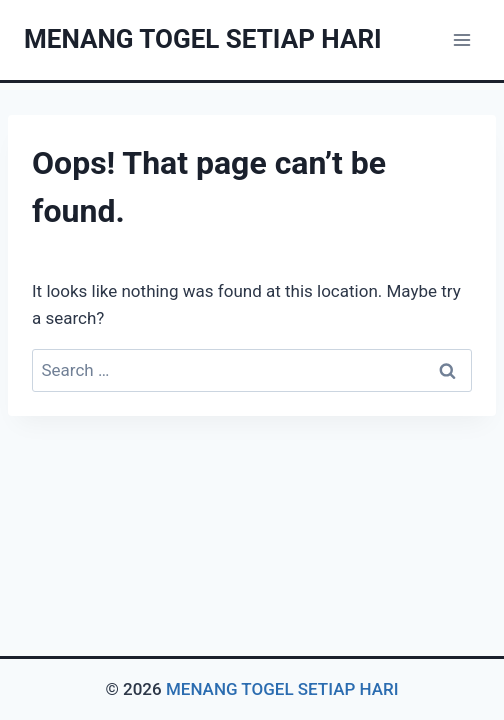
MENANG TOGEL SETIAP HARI (282, 689)
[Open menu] (461, 39)
